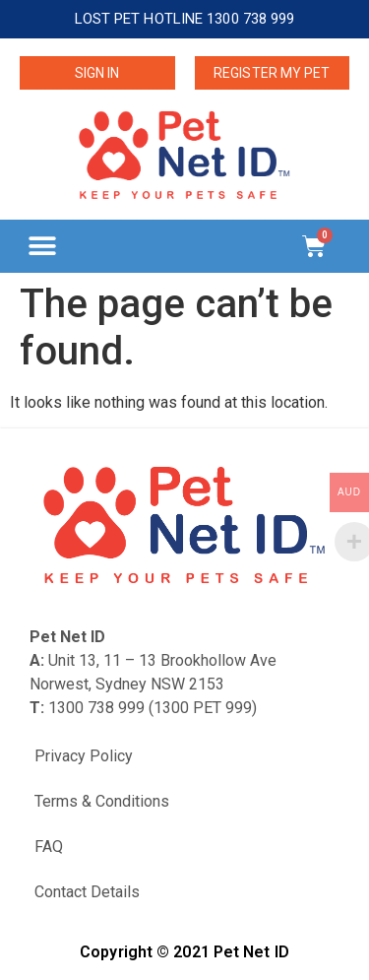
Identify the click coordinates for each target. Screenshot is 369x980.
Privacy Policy (84, 756)
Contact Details (87, 892)
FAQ (49, 847)
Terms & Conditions (102, 801)
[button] (42, 246)
